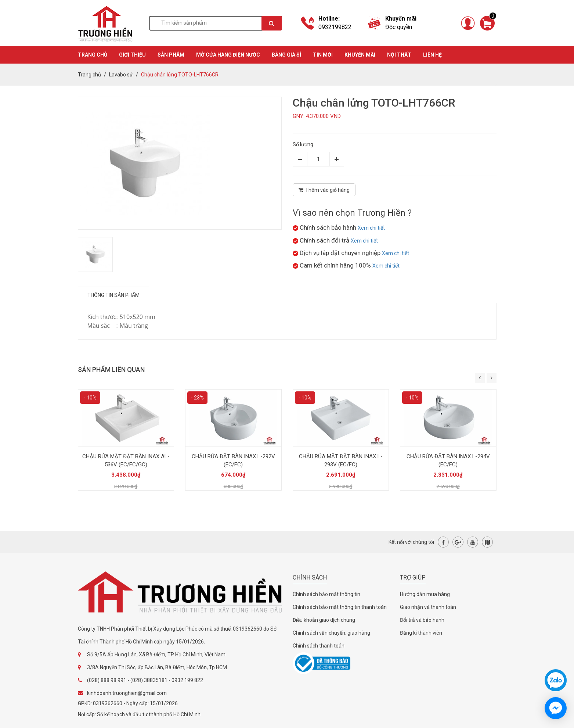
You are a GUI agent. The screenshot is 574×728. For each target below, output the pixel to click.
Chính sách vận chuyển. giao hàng (331, 633)
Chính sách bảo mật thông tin (326, 594)
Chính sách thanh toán (319, 646)
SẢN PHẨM (171, 55)
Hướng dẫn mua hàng (425, 594)
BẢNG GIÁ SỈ (286, 55)
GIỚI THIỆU (132, 55)
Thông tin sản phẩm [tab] (113, 295)
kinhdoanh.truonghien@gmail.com (127, 693)
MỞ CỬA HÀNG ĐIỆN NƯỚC (228, 55)
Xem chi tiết (371, 228)
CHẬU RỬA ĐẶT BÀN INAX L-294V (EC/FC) (448, 460)
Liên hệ (432, 55)
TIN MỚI (323, 55)
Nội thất (399, 55)
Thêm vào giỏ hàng (324, 190)
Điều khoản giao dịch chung (324, 620)
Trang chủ (89, 75)
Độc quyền (399, 27)
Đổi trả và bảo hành (422, 620)
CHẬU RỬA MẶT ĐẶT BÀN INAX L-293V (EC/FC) (341, 460)
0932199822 (335, 27)
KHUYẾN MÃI (360, 55)
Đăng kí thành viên (421, 633)
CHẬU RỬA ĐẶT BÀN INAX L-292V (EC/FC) (233, 460)
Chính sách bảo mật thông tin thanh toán (340, 607)
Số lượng (303, 144)
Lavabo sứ (121, 75)
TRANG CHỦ (93, 55)
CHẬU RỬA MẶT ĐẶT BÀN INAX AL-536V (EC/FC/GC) (126, 460)
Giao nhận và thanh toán (428, 607)
